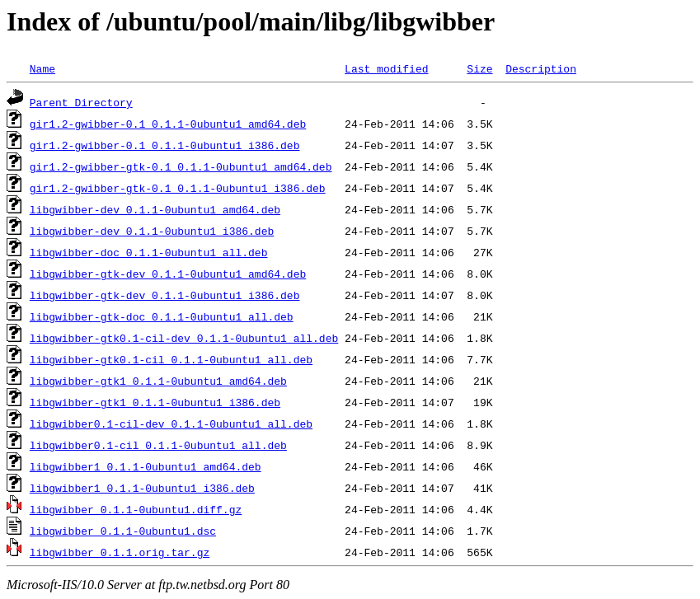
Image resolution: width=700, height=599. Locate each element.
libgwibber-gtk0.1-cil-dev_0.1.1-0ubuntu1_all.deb (184, 338)
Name (42, 68)
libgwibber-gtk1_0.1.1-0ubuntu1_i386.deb (155, 402)
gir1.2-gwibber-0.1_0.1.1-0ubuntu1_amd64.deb (168, 124)
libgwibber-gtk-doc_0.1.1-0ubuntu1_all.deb (162, 316)
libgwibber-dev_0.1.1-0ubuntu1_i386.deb (152, 231)
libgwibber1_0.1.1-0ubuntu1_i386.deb (142, 488)
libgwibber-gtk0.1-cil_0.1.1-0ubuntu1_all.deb (171, 359)
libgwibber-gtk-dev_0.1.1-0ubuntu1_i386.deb (165, 295)
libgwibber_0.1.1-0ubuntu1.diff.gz (136, 509)
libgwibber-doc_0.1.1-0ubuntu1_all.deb (149, 252)
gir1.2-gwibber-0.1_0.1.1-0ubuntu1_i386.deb (165, 145)
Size (479, 68)
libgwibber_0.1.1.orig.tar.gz (120, 552)
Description (541, 68)
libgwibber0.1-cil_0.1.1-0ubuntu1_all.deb (158, 445)
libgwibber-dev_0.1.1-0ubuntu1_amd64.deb (155, 209)
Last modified (386, 68)
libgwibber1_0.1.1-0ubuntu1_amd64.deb (146, 466)
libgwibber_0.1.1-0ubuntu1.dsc (123, 531)
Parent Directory (81, 102)
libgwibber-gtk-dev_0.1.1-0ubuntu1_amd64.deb (168, 274)
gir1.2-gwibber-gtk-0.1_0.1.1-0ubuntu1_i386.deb (178, 188)
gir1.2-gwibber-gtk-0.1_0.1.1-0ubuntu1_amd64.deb (181, 166)
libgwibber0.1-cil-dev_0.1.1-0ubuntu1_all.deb (171, 424)
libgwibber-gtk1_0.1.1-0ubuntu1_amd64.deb (158, 381)
